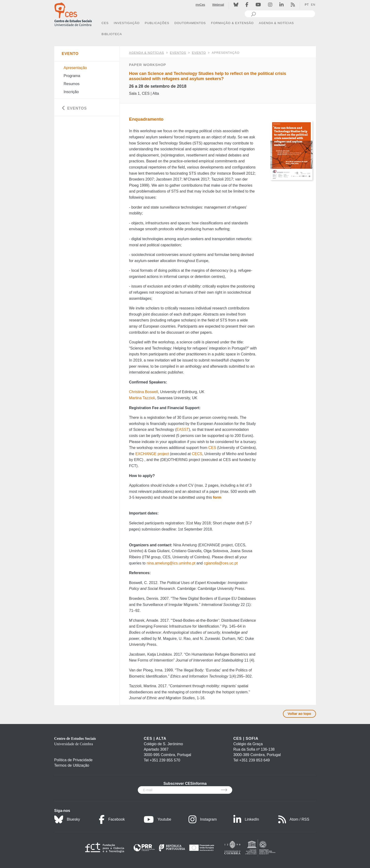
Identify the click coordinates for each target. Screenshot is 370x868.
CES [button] (105, 23)
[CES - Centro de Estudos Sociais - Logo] (73, 14)
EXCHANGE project (152, 454)
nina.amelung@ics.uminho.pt (171, 563)
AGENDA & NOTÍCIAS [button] (276, 23)
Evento (199, 53)
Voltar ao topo (299, 714)
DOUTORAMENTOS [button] (190, 23)
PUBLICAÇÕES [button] (157, 23)
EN (313, 5)
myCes (200, 5)
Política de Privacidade (74, 760)
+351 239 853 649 (254, 760)
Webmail (218, 5)
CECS (197, 454)
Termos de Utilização (72, 765)
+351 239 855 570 (165, 760)
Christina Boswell (144, 392)
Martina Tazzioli (142, 398)
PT (307, 5)
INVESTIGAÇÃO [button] (127, 23)
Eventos (178, 53)
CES (212, 448)
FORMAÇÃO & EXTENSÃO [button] (232, 23)
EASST (182, 430)
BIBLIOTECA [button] (112, 34)
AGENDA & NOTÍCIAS (147, 53)
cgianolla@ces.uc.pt (221, 563)
